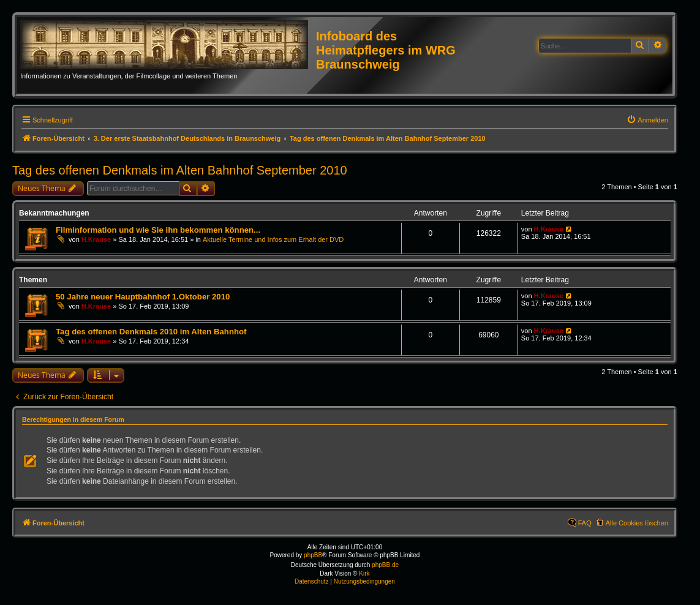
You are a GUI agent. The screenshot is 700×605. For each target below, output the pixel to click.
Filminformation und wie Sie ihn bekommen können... (158, 230)
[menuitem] (647, 120)
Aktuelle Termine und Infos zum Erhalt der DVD (273, 239)
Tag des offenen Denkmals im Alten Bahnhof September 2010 (180, 170)
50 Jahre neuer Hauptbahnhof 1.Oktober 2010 (143, 297)
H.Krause (96, 239)
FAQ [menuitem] (585, 523)
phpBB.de (385, 565)
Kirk (364, 573)
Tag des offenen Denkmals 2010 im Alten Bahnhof (151, 332)
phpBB (313, 555)
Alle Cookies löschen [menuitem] (637, 523)
